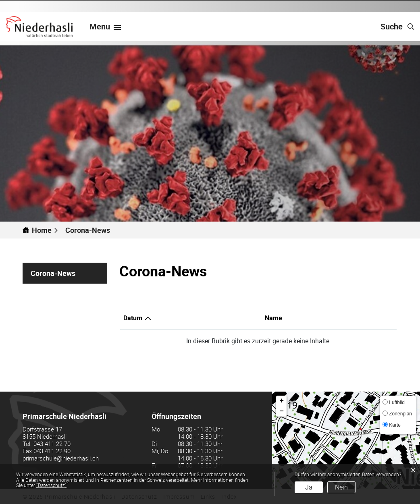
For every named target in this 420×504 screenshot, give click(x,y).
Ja (309, 487)
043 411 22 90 (52, 451)
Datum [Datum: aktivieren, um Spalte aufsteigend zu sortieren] (133, 318)
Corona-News (69, 273)
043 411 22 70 (52, 444)
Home (42, 230)
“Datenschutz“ (51, 485)
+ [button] (282, 401)
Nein (341, 487)
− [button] (282, 411)
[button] (91, 230)
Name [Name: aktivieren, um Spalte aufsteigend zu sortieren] (273, 318)
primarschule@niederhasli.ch (61, 458)
